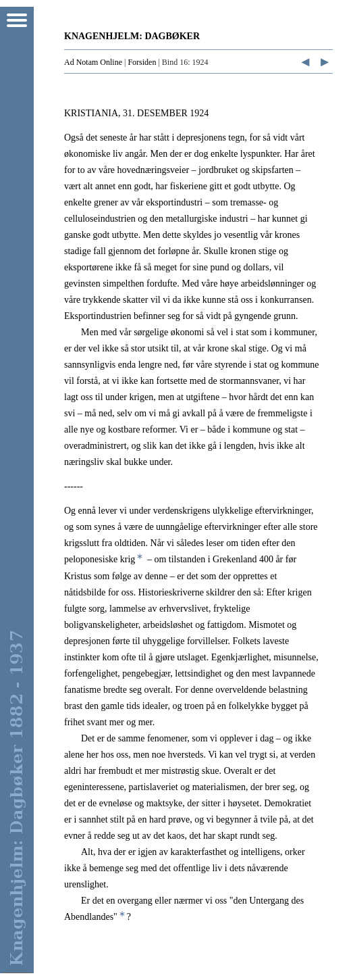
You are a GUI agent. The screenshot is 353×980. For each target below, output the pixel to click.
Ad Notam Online (93, 62)
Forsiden (142, 62)
